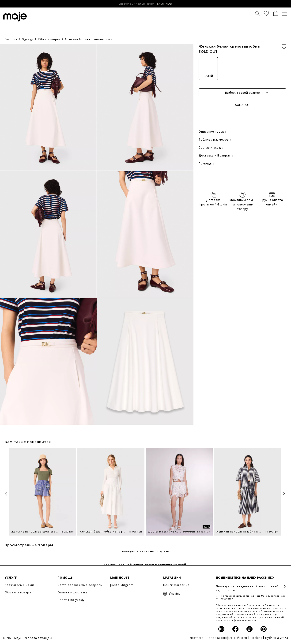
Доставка (197, 638)
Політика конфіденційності (227, 638)
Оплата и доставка (73, 592)
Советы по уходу (71, 600)
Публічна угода (277, 638)
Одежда (28, 39)
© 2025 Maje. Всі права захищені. (28, 638)
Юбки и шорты (49, 39)
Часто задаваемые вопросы (80, 585)
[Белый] (208, 68)
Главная (11, 39)
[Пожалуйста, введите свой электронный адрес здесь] (251, 586)
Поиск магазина (176, 585)
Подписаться (283, 586)
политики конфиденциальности (236, 620)
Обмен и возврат (19, 592)
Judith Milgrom (122, 585)
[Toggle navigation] (285, 13)
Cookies (256, 638)
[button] (266, 13)
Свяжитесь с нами (19, 585)
